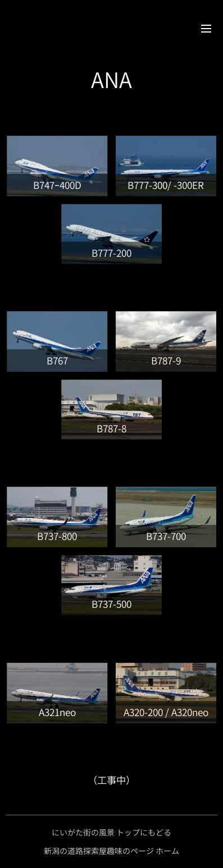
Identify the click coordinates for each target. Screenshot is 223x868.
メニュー (206, 29)
